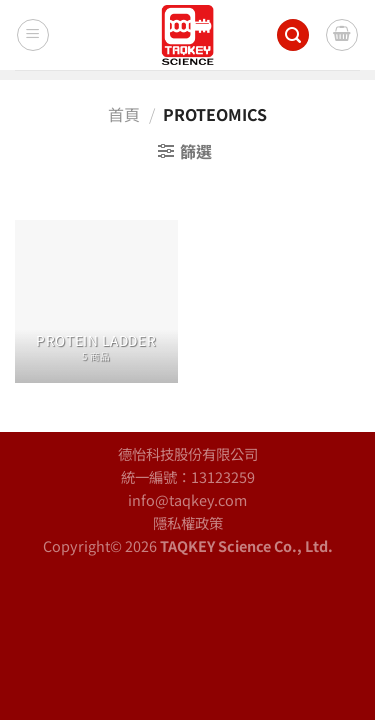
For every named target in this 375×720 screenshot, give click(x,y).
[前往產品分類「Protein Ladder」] (96, 301)
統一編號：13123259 (188, 476)
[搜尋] (293, 35)
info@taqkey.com (187, 499)
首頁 (124, 114)
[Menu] (33, 35)
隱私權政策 (188, 522)
